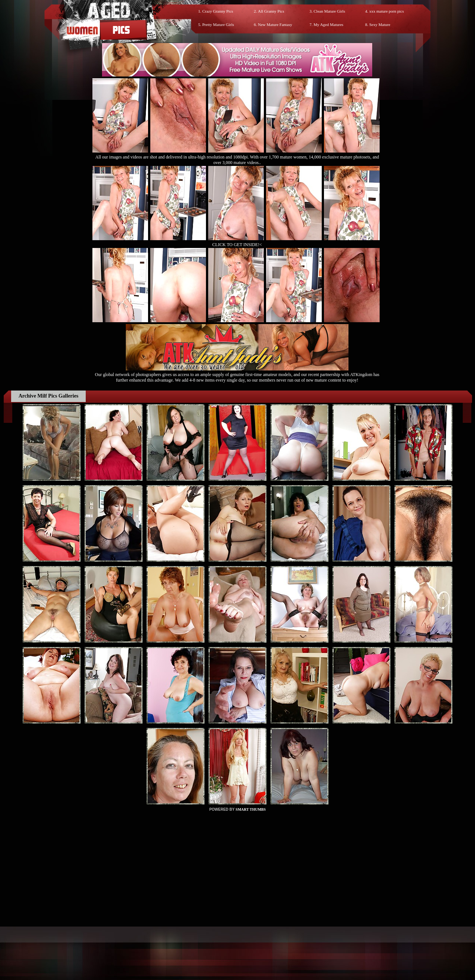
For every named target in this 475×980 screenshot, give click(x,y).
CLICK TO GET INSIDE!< (237, 245)
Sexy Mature (380, 24)
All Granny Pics (271, 11)
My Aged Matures (328, 24)
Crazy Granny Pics (218, 11)
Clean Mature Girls (329, 11)
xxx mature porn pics (386, 11)
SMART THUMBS (251, 809)
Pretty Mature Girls (218, 24)
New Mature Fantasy (275, 24)
